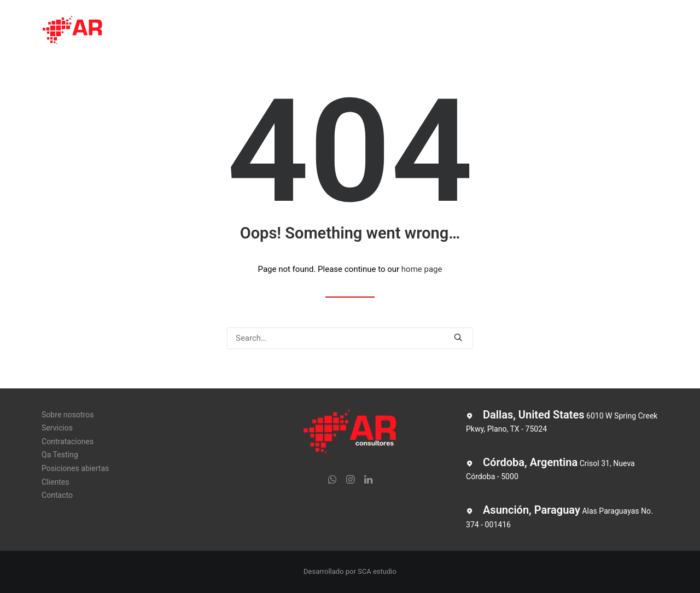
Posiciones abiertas (437, 31)
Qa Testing (361, 31)
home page (422, 269)
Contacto (560, 31)
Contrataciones (293, 31)
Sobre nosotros (161, 31)
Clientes (508, 31)
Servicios (227, 31)
